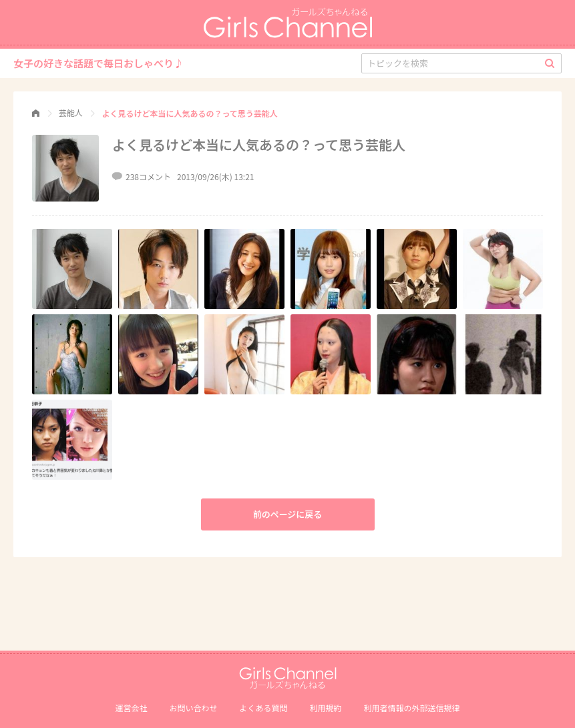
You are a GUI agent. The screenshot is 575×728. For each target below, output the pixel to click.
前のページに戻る (288, 514)
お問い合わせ (193, 708)
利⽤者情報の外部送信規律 (412, 708)
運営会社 (131, 708)
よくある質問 (263, 708)
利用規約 (326, 708)
